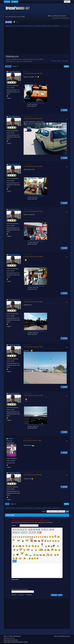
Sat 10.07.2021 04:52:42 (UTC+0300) (34, 211)
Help (55, 636)
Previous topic (56, 61)
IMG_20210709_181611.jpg (36, 241)
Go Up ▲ (68, 636)
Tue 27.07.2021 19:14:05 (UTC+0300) (32, 441)
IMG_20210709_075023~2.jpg (36, 103)
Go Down (8, 66)
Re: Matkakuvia (28, 117)
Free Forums (12, 638)
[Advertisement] (37, 41)
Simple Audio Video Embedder (11, 640)
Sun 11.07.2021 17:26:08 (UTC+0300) (34, 347)
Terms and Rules (61, 636)
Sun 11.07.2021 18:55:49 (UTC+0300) (34, 395)
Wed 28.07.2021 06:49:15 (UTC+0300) (32, 475)
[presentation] (26, 584)
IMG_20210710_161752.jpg (36, 331)
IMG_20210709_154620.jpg (36, 196)
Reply (66, 66)
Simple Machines (17, 636)
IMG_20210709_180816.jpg (36, 286)
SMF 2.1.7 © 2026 (8, 636)
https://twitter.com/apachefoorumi (61, 18)
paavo (11, 439)
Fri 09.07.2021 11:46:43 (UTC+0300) (34, 119)
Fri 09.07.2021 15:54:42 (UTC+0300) (34, 166)
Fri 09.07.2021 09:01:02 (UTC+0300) (34, 73)
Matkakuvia (27, 72)
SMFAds (5, 638)
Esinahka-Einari (14, 72)
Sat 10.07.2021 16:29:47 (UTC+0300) (34, 302)
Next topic (65, 61)
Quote (64, 110)
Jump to (44, 511)
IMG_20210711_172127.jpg (36, 425)
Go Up (7, 504)
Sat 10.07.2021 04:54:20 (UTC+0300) (34, 257)
